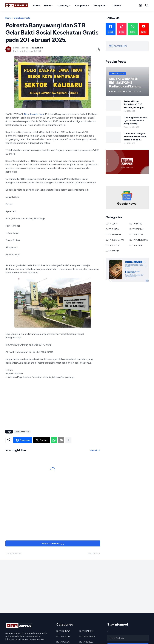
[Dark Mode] (139, 5)
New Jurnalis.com (34, 114)
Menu (48, 5)
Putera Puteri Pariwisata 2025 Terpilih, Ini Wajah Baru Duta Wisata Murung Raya (134, 104)
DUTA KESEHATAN (115, 240)
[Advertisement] (53, 403)
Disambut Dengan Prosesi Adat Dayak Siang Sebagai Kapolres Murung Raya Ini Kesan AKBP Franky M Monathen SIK (135, 136)
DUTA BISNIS (136, 224)
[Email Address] (128, 638)
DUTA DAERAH (137, 229)
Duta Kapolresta (22, 18)
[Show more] (68, 440)
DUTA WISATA (112, 251)
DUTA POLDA (63, 642)
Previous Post (14, 553)
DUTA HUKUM (136, 235)
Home (36, 5)
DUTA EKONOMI (113, 235)
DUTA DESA (111, 224)
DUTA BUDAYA (113, 229)
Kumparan (81, 5)
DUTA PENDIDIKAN (139, 240)
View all (93, 450)
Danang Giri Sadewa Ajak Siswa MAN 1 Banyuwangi (136, 120)
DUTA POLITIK (112, 245)
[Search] (146, 5)
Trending (63, 5)
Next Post (93, 553)
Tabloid (117, 5)
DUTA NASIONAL (88, 636)
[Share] (97, 49)
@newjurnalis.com (118, 46)
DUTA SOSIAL (136, 245)
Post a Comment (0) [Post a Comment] (53, 543)
